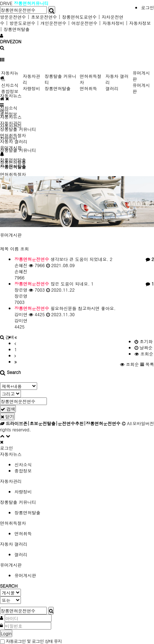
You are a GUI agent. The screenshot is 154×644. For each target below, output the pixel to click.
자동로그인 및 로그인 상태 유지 (31, 641)
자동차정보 (140, 23)
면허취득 (88, 88)
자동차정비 (113, 23)
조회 (25, 249)
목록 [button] (147, 364)
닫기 (7, 416)
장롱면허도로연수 (79, 17)
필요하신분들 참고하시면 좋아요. (65, 308)
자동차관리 (11, 123)
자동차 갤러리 (14, 141)
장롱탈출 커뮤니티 (18, 129)
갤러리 (112, 88)
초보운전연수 (44, 17)
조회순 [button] (130, 364)
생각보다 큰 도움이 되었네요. (63, 259)
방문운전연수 (13, 17)
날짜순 (144, 347)
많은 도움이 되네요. (54, 284)
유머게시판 (11, 235)
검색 (8, 409)
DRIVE (7, 3)
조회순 (144, 354)
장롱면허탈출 (17, 29)
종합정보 (10, 91)
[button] (7, 337)
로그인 (148, 7)
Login (6, 633)
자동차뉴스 (11, 95)
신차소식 (9, 108)
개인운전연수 (53, 23)
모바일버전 (143, 423)
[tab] (77, 454)
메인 (4, 111)
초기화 (144, 341)
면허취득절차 (13, 174)
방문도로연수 (22, 23)
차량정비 (31, 88)
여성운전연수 (84, 23)
